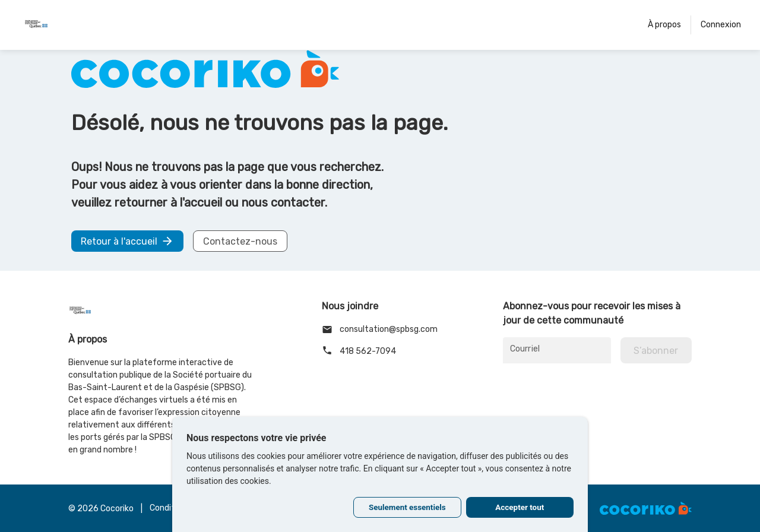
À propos (664, 25)
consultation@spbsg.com (380, 330)
